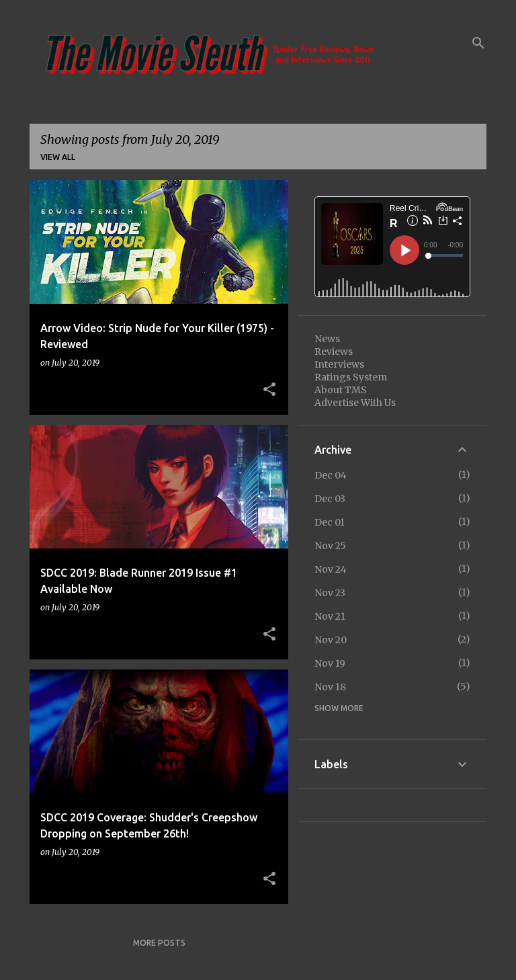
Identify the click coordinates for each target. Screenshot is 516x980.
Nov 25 (330, 546)
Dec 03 (330, 499)
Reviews (334, 352)
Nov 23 (330, 593)
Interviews (339, 364)
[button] (269, 390)
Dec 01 (330, 522)
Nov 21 (330, 616)
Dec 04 (331, 475)
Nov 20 (331, 640)
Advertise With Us (355, 403)
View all (58, 157)
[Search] (478, 43)
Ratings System (351, 377)
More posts (159, 943)
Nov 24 (331, 569)
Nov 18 (330, 687)
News (327, 339)
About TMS (341, 390)
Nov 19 (330, 663)
